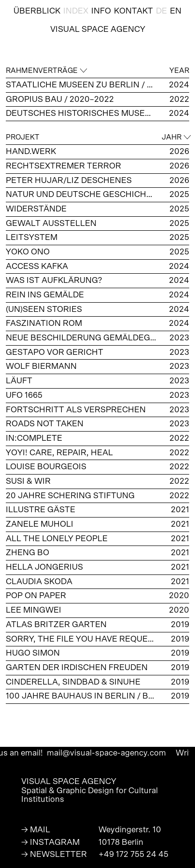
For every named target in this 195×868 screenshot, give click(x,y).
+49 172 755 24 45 (133, 854)
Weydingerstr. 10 (130, 830)
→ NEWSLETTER (54, 854)
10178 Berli (118, 842)
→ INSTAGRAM (50, 842)
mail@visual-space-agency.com (119, 753)
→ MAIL (36, 830)
